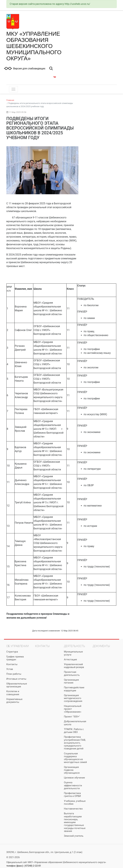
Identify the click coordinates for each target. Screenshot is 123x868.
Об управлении (18, 646)
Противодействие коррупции (74, 689)
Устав (10, 669)
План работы (14, 674)
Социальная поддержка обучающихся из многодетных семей (75, 758)
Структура (12, 652)
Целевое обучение (74, 778)
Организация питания (71, 681)
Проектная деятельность (72, 673)
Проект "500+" (72, 717)
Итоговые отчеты (16, 679)
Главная (10, 100)
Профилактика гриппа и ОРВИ (72, 795)
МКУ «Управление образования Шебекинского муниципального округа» (34, 46)
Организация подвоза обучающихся (72, 770)
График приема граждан (15, 658)
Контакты (12, 664)
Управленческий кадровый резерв (74, 666)
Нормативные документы (14, 701)
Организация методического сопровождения (73, 698)
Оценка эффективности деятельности (73, 785)
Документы (101, 646)
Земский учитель (74, 836)
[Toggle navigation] (13, 89)
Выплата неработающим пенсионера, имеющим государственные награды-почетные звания (75, 822)
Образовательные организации (17, 685)
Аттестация (70, 660)
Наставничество (73, 809)
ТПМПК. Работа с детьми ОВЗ (74, 731)
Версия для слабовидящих (29, 69)
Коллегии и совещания (13, 693)
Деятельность (75, 646)
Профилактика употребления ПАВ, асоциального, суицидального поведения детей (75, 743)
